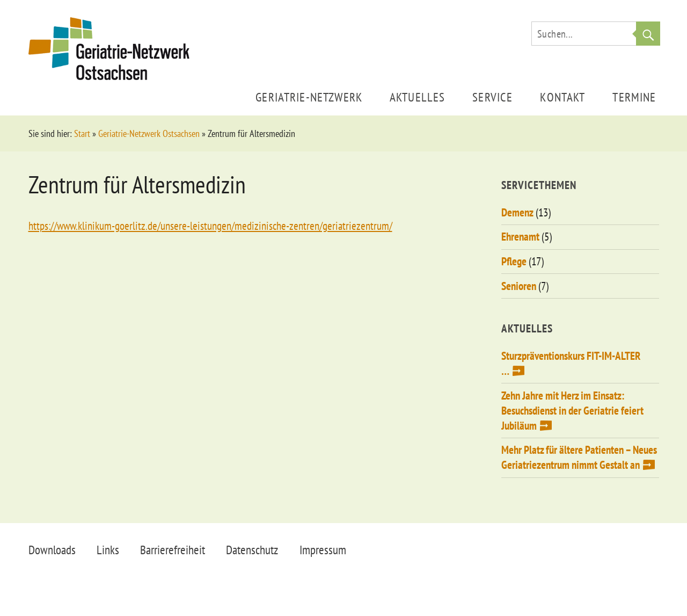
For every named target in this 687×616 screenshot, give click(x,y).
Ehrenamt (520, 237)
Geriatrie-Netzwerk (309, 97)
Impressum (323, 550)
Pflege (514, 261)
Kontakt (562, 97)
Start (82, 133)
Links (108, 550)
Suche (648, 34)
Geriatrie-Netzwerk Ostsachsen (149, 133)
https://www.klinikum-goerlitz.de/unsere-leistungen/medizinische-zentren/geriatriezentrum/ (210, 226)
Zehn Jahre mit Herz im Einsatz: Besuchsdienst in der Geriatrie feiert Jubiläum (572, 411)
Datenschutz (252, 550)
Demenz (517, 212)
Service (492, 97)
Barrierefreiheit (173, 550)
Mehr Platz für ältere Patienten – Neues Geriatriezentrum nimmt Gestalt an (579, 457)
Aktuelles (417, 97)
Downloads (52, 550)
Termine (634, 97)
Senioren (519, 286)
